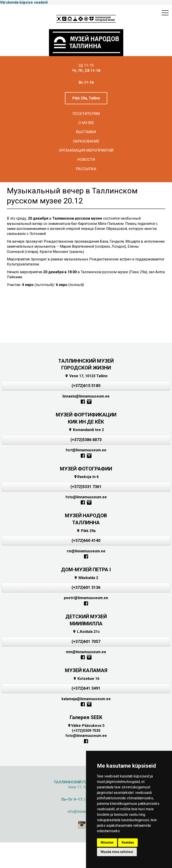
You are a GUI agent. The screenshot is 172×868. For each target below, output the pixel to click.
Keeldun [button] (128, 842)
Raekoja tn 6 (86, 477)
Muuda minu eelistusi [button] (117, 852)
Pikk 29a (86, 531)
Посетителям (86, 114)
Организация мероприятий (86, 150)
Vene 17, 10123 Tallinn (86, 376)
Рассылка (86, 169)
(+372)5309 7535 (86, 731)
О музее (86, 123)
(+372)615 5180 (86, 386)
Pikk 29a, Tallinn (86, 98)
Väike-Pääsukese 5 (86, 726)
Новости (86, 159)
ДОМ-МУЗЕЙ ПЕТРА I (86, 570)
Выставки (86, 132)
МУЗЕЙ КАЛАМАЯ (86, 670)
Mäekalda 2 (86, 578)
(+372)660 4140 (86, 541)
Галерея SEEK (86, 717)
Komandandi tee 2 (86, 430)
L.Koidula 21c (86, 632)
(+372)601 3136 (86, 587)
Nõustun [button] (107, 842)
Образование (86, 141)
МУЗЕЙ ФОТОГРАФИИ (86, 469)
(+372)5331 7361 (86, 487)
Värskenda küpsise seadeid (24, 2)
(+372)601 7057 (86, 642)
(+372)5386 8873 (86, 440)
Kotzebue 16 (86, 679)
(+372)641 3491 (86, 688)
